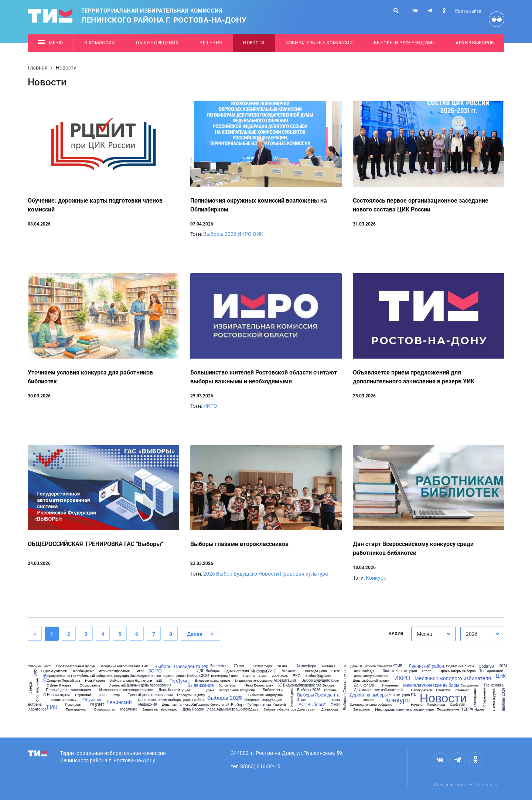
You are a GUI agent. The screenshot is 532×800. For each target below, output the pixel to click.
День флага (364, 685)
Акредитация (284, 681)
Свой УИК (458, 705)
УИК (45, 678)
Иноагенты (390, 686)
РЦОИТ (97, 705)
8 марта (249, 676)
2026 (209, 574)
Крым (335, 681)
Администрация (236, 671)
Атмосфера (306, 666)
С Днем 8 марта (59, 686)
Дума (210, 690)
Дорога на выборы (369, 695)
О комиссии (100, 43)
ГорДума (179, 681)
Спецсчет (54, 681)
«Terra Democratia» (258, 686)
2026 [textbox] (472, 634)
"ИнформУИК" (263, 671)
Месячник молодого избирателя (453, 678)
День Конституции (174, 690)
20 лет (282, 666)
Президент (73, 705)
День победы (364, 671)
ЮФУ (35, 673)
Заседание (362, 710)
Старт (426, 671)
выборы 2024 (504, 699)
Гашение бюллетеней (212, 705)
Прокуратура (76, 710)
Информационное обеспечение (405, 710)
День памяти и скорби (179, 705)
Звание (369, 700)
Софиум (486, 666)
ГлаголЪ (280, 705)
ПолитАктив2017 (64, 700)
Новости (254, 43)
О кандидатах (104, 710)
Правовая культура (304, 574)
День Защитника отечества (371, 666)
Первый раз (71, 681)
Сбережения (484, 697)
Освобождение (83, 671)
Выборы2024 (198, 676)
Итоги (301, 700)
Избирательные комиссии (319, 43)
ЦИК (501, 676)
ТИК (52, 707)
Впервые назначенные (213, 681)
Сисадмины (470, 686)
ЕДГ (160, 681)
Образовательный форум (76, 666)
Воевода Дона (316, 671)
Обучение (93, 700)
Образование (90, 686)
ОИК (258, 234)
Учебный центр (40, 666)
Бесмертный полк (224, 676)
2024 (503, 666)
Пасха (335, 700)
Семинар (463, 690)
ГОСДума (251, 710)
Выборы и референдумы (404, 43)
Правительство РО (62, 676)
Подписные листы (460, 666)
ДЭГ (200, 671)
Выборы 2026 (220, 234)
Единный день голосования (148, 685)
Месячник (128, 709)
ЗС (280, 685)
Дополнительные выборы (160, 700)
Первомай (83, 695)
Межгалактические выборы (431, 685)
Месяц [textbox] (424, 634)
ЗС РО (155, 671)
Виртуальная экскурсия (237, 690)
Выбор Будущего (237, 574)
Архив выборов (475, 43)
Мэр (117, 695)
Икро (140, 671)
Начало (417, 705)
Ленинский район (426, 666)
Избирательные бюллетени (131, 681)
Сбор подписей (37, 690)
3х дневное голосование (253, 681)
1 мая (263, 676)
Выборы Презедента (318, 695)
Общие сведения (157, 43)
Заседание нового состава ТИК (124, 666)
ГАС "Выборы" (311, 705)
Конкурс (376, 578)
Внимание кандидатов (265, 695)
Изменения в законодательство (126, 690)
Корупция (122, 676)
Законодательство (145, 676)
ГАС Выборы (325, 686)
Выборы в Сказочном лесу (345, 687)
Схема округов (494, 700)
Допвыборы (330, 710)
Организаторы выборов (457, 671)
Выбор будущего (318, 676)
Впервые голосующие (263, 700)
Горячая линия (174, 676)
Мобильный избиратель (95, 676)
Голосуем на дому (191, 695)
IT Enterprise (486, 785)
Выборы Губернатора (251, 705)
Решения (211, 43)
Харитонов (37, 709)
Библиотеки (273, 690)
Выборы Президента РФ (182, 666)
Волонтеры (227, 686)
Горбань (330, 690)
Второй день (292, 697)
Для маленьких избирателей (378, 690)
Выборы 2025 (225, 698)
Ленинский (119, 702)
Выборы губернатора (280, 710)
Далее (195, 634)
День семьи (306, 710)
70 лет (239, 666)
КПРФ (335, 671)
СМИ (335, 705)
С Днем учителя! (54, 671)
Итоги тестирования (114, 671)
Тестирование (491, 671)
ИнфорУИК (148, 705)
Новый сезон (95, 681)
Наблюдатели (421, 690)
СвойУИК (443, 690)
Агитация (289, 671)
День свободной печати (371, 681)
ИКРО (245, 234)
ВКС (297, 676)
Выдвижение (200, 685)
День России (193, 709)
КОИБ (397, 666)
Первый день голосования (68, 690)
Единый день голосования (150, 695)
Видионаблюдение (299, 685)
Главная (38, 68)
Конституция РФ (402, 695)
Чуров (479, 710)
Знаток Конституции (400, 671)
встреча (35, 705)
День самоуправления (371, 676)
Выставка (328, 666)
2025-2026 (280, 676)
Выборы (213, 671)
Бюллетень (220, 666)
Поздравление (448, 710)
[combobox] (433, 634)
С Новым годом (57, 695)
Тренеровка (494, 685)
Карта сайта (468, 11)
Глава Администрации (224, 709)
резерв (31, 688)
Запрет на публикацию (160, 710)
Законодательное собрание (371, 705)
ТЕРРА (467, 709)
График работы (194, 700)
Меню (50, 43)
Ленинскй (117, 686)
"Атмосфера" (263, 666)
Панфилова (436, 705)
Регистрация (475, 697)
